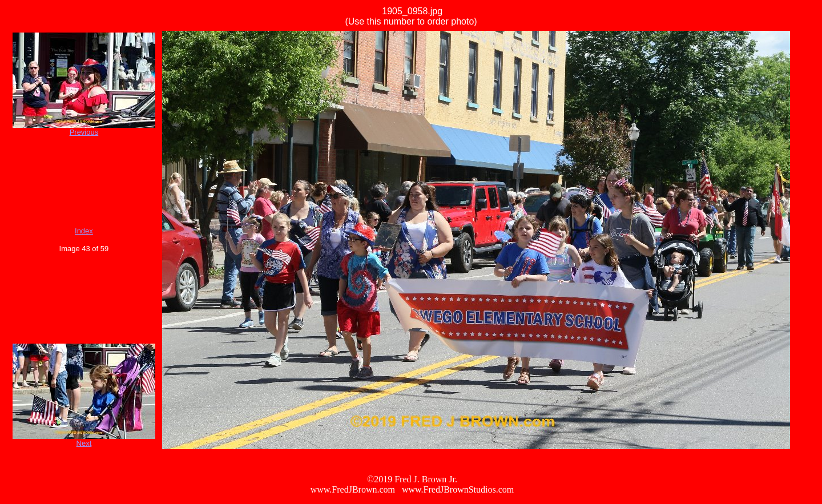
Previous (84, 132)
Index (84, 231)
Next (84, 443)
